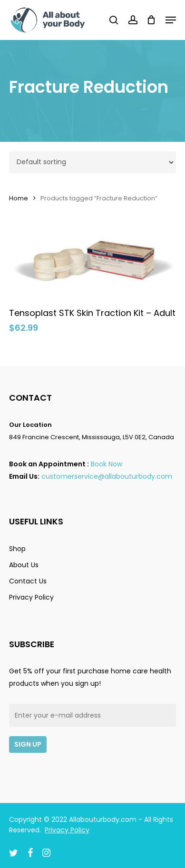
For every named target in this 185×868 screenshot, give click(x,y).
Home (19, 198)
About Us (24, 565)
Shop (17, 549)
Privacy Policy (31, 597)
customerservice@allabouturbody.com (107, 476)
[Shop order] (92, 162)
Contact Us (28, 581)
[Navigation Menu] (171, 20)
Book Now (107, 464)
